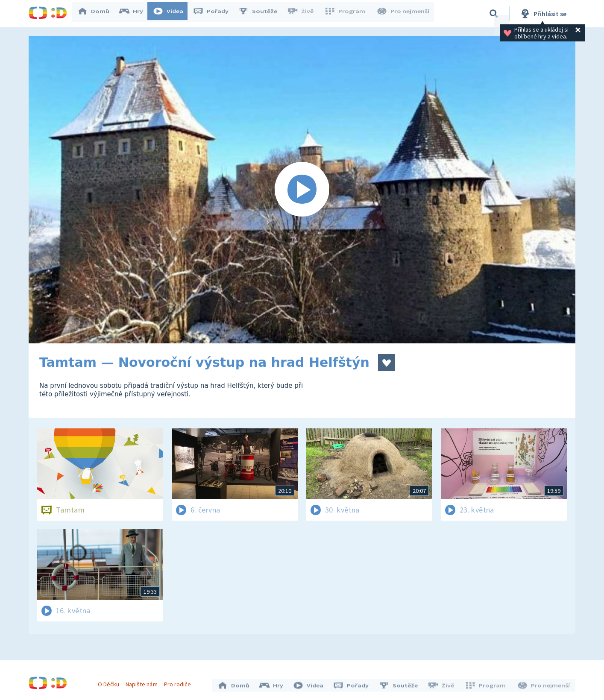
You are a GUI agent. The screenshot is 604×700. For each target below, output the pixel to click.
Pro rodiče (180, 682)
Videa (172, 14)
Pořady (215, 14)
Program (347, 14)
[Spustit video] (302, 190)
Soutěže (262, 14)
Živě (304, 14)
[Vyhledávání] (494, 14)
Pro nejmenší (404, 14)
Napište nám (144, 682)
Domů (97, 14)
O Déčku (111, 682)
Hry (135, 14)
